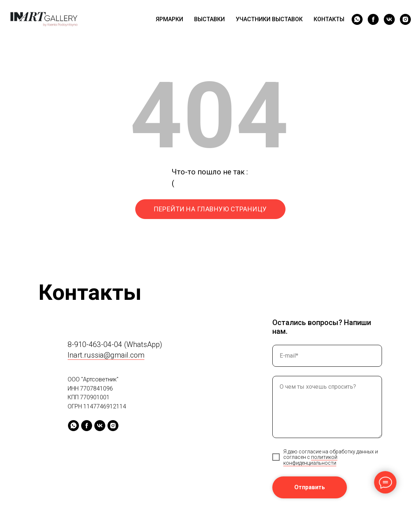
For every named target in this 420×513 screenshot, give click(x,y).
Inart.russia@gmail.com (106, 355)
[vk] (389, 19)
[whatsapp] (357, 19)
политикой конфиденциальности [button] (310, 460)
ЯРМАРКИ (169, 19)
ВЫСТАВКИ (209, 19)
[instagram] (405, 19)
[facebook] (373, 19)
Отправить (310, 487)
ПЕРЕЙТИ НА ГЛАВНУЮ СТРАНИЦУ (210, 209)
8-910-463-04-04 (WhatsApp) (115, 344)
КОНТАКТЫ (329, 19)
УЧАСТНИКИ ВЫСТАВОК (269, 19)
